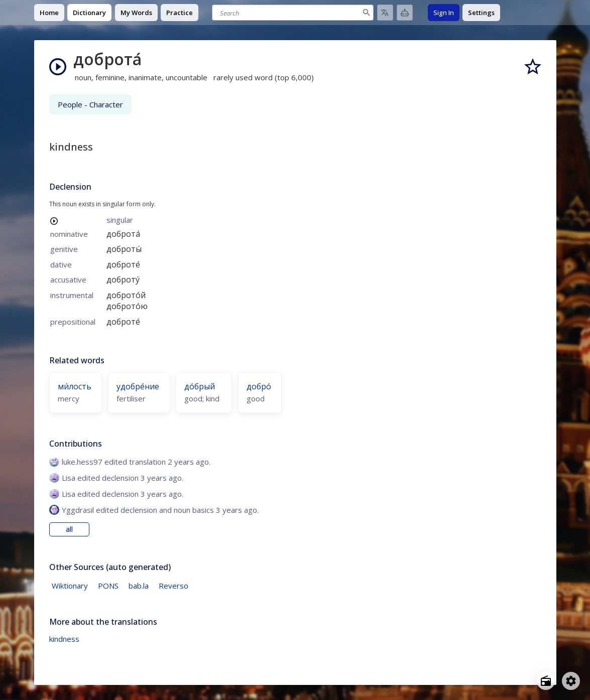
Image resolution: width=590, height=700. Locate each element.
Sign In (444, 13)
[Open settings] (571, 681)
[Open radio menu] (546, 681)
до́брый (200, 386)
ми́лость (75, 386)
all (69, 529)
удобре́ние (138, 386)
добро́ (259, 386)
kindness (64, 639)
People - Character (90, 104)
